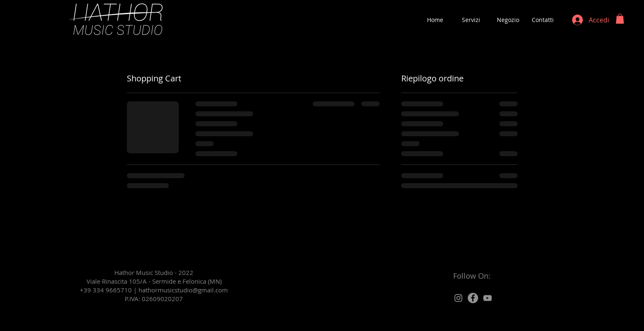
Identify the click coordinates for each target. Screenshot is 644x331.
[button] (620, 19)
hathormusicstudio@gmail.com (183, 290)
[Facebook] (473, 298)
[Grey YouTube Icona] (487, 298)
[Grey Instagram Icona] (458, 298)
